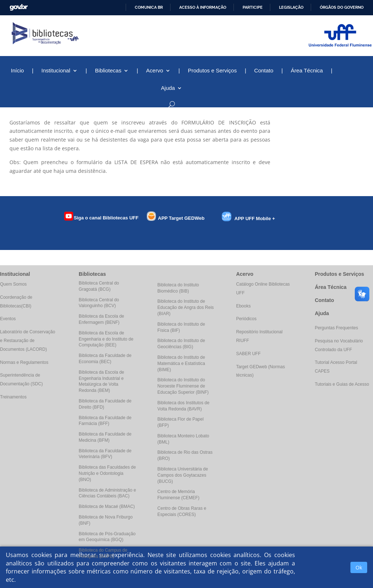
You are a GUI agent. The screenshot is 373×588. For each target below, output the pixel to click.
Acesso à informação (203, 7)
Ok (359, 567)
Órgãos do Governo (342, 7)
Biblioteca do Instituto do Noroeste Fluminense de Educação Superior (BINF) (183, 386)
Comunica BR (149, 7)
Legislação (291, 7)
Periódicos (246, 319)
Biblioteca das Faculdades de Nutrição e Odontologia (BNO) (107, 473)
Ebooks (243, 306)
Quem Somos (13, 284)
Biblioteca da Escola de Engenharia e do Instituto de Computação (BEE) (106, 339)
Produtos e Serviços (212, 71)
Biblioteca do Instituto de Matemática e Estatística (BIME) (181, 363)
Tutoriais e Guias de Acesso (342, 384)
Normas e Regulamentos (24, 362)
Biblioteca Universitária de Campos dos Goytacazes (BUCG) (183, 475)
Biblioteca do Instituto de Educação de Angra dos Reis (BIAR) (186, 307)
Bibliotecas (108, 71)
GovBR (19, 7)
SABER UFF (248, 354)
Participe (253, 7)
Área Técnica (307, 71)
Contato (264, 71)
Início (17, 71)
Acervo (155, 71)
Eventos (8, 319)
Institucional (56, 71)
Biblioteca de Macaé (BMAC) (107, 506)
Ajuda (168, 88)
